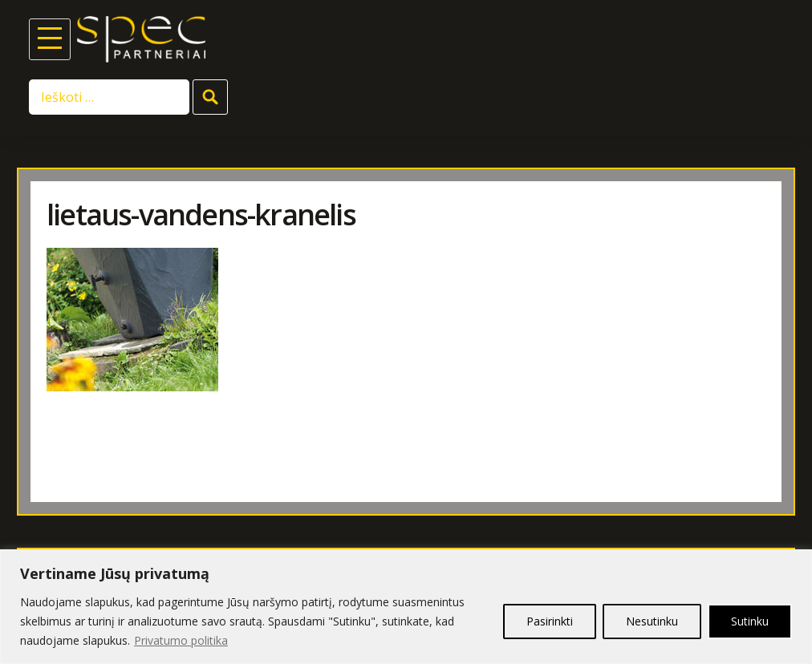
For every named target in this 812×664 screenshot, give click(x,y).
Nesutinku (652, 621)
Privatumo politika (181, 640)
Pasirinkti (550, 621)
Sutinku (750, 621)
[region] (406, 607)
